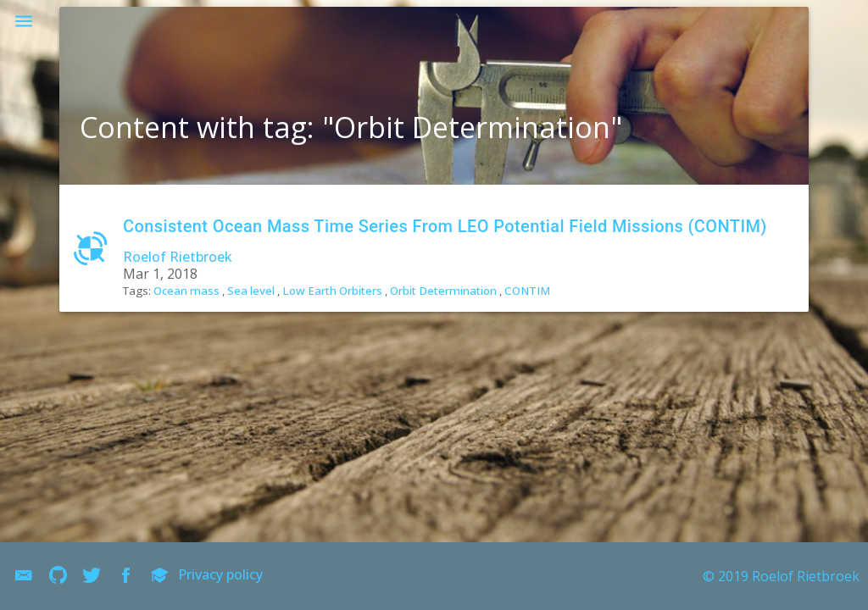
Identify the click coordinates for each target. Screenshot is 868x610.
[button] (24, 24)
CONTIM (527, 291)
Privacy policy (220, 574)
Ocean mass (186, 291)
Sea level (251, 291)
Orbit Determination (443, 291)
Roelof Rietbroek (178, 257)
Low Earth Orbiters (332, 291)
